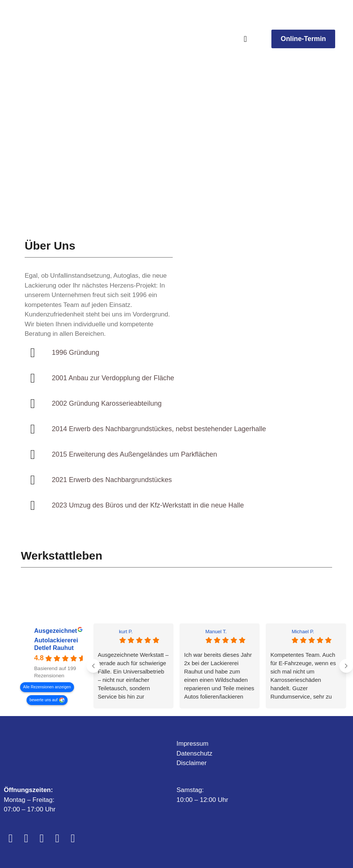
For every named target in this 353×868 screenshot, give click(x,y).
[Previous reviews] (93, 666)
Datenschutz (195, 753)
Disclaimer (191, 763)
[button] (245, 39)
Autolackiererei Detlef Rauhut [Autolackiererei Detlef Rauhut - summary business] (56, 644)
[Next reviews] (346, 666)
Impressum (192, 744)
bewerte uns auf (44, 700)
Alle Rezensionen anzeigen (47, 687)
